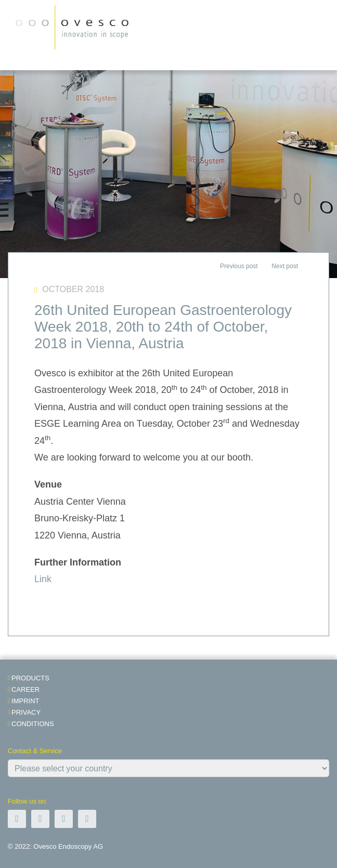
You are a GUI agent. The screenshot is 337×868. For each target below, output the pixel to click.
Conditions (33, 724)
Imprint (25, 701)
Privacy (26, 712)
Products (30, 678)
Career (25, 689)
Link (43, 579)
